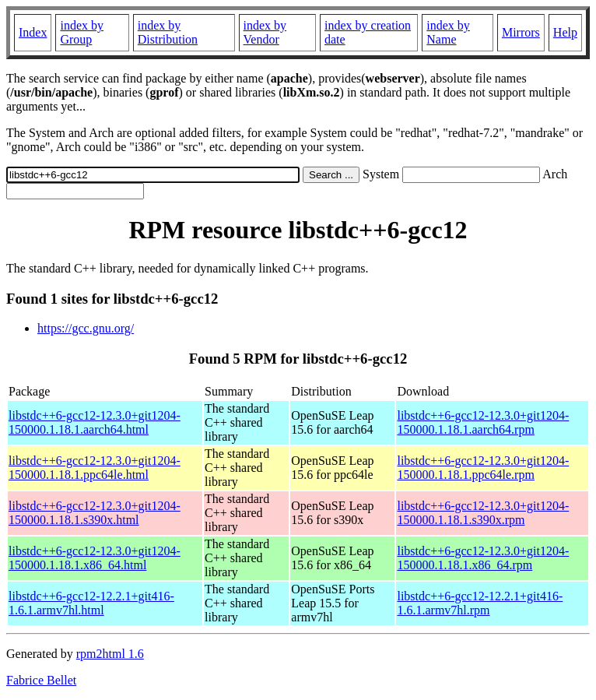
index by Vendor (265, 32)
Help (565, 32)
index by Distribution (168, 32)
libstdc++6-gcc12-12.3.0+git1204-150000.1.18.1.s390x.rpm (483, 513)
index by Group (82, 32)
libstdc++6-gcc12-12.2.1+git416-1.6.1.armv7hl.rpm (480, 603)
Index (33, 32)
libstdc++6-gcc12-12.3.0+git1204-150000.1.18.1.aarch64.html (95, 422)
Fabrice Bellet (41, 680)
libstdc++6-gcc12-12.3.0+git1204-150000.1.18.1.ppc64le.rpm (483, 468)
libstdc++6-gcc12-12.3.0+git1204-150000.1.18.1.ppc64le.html (95, 468)
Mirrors (521, 32)
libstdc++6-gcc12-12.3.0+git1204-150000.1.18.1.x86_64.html (95, 558)
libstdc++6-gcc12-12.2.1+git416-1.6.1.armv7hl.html (91, 603)
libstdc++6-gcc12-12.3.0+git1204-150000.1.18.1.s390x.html (95, 513)
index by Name (448, 32)
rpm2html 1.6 (110, 654)
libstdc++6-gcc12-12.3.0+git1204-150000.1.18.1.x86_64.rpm (483, 558)
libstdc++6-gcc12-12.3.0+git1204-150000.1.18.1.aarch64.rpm (483, 422)
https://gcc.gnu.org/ (86, 328)
